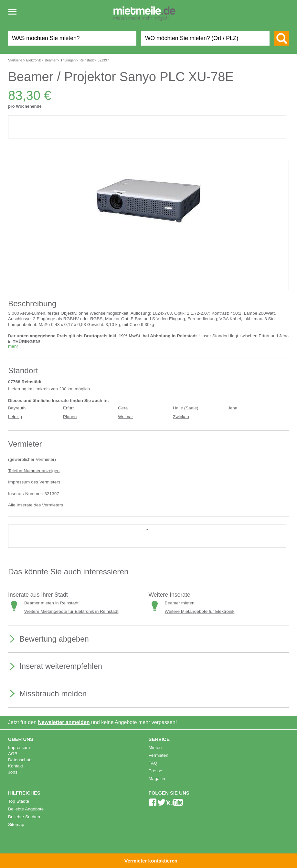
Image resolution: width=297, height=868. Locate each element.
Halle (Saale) (186, 408)
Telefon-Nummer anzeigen (34, 471)
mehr (13, 346)
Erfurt (68, 408)
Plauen (70, 417)
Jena (233, 408)
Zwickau (181, 417)
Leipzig (15, 417)
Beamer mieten (180, 603)
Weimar (126, 417)
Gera (123, 408)
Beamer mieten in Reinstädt (51, 603)
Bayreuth (17, 408)
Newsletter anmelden (64, 722)
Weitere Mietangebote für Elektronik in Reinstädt (71, 611)
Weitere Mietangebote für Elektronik (200, 611)
